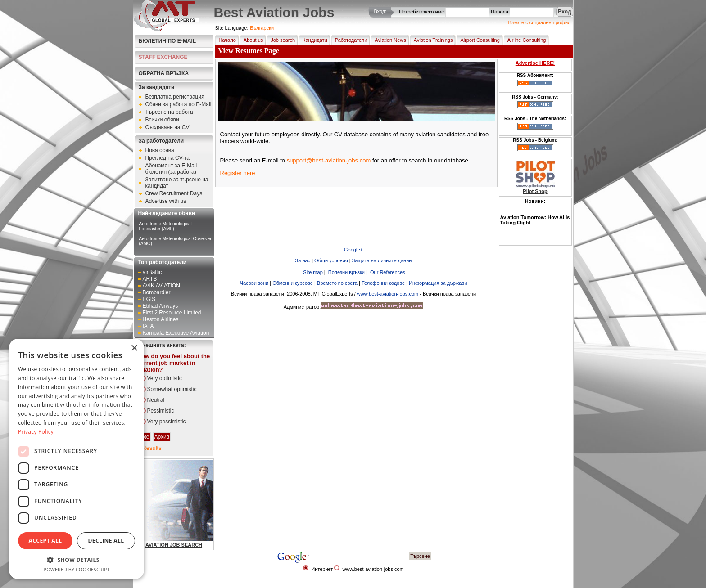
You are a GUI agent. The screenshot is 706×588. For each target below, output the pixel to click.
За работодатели (161, 141)
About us (251, 40)
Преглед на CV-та (168, 158)
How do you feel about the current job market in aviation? (174, 363)
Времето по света (337, 283)
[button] (77, 559)
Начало (226, 40)
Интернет (322, 569)
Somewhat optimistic (172, 389)
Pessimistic (161, 411)
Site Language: (232, 28)
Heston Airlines (161, 319)
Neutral (156, 400)
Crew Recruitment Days (174, 193)
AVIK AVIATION (161, 286)
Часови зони (254, 283)
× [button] (134, 348)
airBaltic (152, 272)
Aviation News (389, 40)
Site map (312, 272)
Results (152, 448)
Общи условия (331, 260)
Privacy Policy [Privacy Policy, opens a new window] (36, 432)
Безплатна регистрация (175, 97)
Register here (238, 173)
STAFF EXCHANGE (163, 57)
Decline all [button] (106, 541)
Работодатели (349, 40)
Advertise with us (166, 201)
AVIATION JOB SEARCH (174, 545)
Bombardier (157, 292)
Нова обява (160, 150)
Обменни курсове (293, 283)
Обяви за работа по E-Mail (179, 104)
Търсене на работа (169, 112)
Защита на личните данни (382, 260)
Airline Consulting (525, 40)
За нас (303, 260)
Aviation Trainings (432, 40)
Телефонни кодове (383, 283)
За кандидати (157, 87)
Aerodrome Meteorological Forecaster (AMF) (165, 226)
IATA (148, 326)
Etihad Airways (161, 306)
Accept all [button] (45, 541)
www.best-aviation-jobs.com (388, 294)
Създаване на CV (167, 127)
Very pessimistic (167, 422)
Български (262, 28)
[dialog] (77, 459)
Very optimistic (165, 378)
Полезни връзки (346, 272)
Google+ (353, 250)
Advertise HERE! (535, 63)
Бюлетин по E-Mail (167, 41)
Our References (387, 272)
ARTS (150, 279)
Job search (281, 40)
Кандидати (313, 40)
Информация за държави (438, 283)
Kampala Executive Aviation (176, 333)
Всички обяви (162, 120)
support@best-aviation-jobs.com (329, 160)
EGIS (149, 299)
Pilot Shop (535, 191)
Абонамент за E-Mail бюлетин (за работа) (171, 169)
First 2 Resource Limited (172, 313)
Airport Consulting (478, 40)
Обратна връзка (164, 73)
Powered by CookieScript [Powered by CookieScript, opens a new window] (77, 569)
